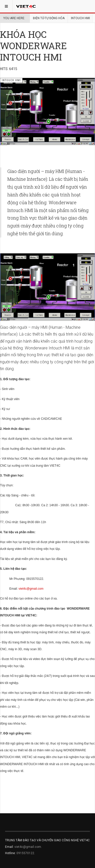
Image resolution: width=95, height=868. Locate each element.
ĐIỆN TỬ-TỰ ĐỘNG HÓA (49, 18)
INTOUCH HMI (80, 18)
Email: (10, 847)
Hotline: (11, 853)
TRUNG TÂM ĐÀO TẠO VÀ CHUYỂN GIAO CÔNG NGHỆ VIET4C (47, 840)
